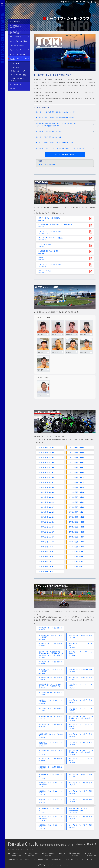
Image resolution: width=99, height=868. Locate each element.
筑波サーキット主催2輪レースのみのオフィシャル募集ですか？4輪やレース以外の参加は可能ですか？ (56, 125)
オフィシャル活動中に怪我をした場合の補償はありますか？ (55, 143)
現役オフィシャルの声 (18, 71)
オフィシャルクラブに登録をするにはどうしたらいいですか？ (56, 112)
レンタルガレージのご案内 (18, 41)
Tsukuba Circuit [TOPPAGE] (23, 844)
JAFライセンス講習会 (17, 45)
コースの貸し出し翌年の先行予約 (15, 32)
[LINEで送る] (95, 844)
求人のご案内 (69, 859)
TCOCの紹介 (15, 63)
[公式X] (89, 2)
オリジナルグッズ (15, 84)
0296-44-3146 (56, 859)
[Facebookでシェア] (92, 844)
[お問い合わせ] (85, 2)
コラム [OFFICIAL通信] (18, 75)
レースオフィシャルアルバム (17, 79)
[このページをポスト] (88, 844)
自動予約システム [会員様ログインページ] (67, 2)
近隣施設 (12, 88)
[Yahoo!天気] (96, 2)
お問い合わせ (43, 859)
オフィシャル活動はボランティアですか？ (49, 131)
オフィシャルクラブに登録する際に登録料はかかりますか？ (55, 118)
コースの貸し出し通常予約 (15, 27)
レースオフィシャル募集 (17, 54)
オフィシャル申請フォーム (65, 155)
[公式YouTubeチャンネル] (78, 2)
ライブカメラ (30, 859)
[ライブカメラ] (81, 2)
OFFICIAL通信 (46, 447)
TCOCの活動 (15, 67)
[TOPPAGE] (7, 2)
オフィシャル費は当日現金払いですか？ (48, 137)
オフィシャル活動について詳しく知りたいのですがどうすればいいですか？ (60, 148)
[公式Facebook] (92, 2)
